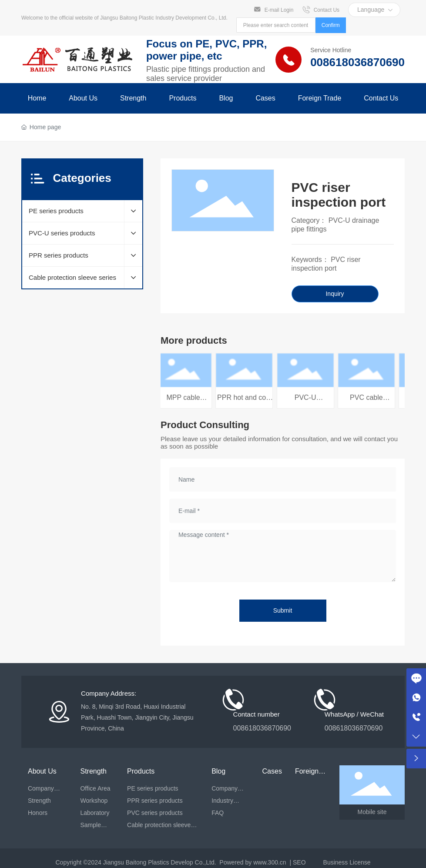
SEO (299, 862)
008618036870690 (357, 62)
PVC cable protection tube (368, 401)
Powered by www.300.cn (253, 862)
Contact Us (327, 10)
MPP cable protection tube (185, 401)
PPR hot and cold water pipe (246, 401)
